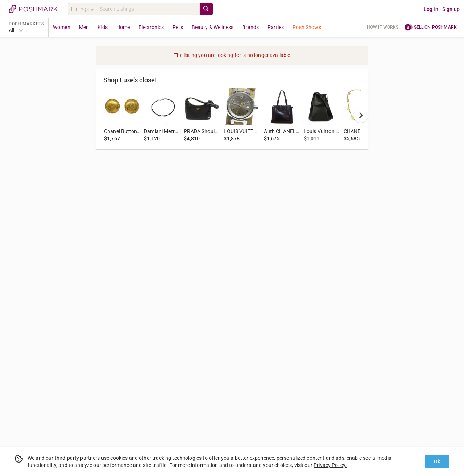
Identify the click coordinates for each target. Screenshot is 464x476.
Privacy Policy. (330, 465)
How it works (383, 27)
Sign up (451, 9)
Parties (276, 27)
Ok (437, 461)
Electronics (151, 27)
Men (84, 27)
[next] (361, 115)
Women (62, 27)
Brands (250, 27)
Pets (178, 27)
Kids (103, 27)
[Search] (148, 9)
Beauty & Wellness (213, 27)
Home (123, 27)
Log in (431, 9)
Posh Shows (307, 27)
